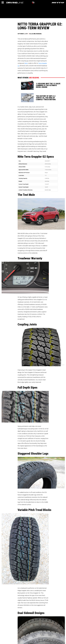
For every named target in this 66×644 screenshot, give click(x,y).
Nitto (26, 63)
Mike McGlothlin (38, 34)
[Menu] (3, 3)
